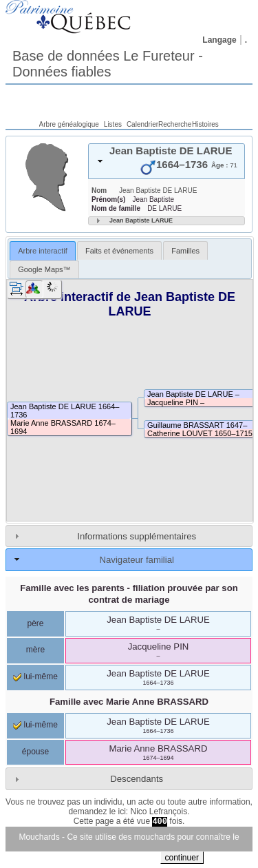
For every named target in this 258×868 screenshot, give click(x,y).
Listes (113, 124)
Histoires (205, 124)
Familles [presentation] (185, 251)
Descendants (137, 779)
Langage (219, 40)
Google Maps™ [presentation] (44, 269)
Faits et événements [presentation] (119, 251)
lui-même (35, 676)
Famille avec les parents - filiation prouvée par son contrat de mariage (129, 594)
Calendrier (142, 124)
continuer (182, 858)
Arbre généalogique (69, 124)
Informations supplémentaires (137, 536)
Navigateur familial (136, 560)
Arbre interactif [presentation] (43, 251)
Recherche (175, 124)
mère (35, 650)
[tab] (166, 161)
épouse (35, 752)
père (35, 623)
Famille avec (129, 702)
